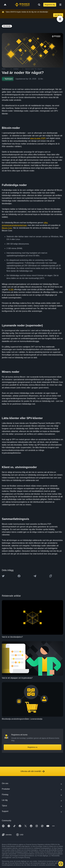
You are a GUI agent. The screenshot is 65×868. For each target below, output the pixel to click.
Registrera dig (50, 5)
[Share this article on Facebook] (19, 576)
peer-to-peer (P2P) (38, 138)
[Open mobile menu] (60, 5)
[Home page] (22, 5)
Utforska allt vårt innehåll (32, 771)
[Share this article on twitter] (3, 576)
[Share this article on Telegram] (35, 576)
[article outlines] (60, 19)
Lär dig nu (58, 15)
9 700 (11, 290)
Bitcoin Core (7, 228)
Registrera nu (32, 747)
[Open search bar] (38, 5)
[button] (60, 5)
